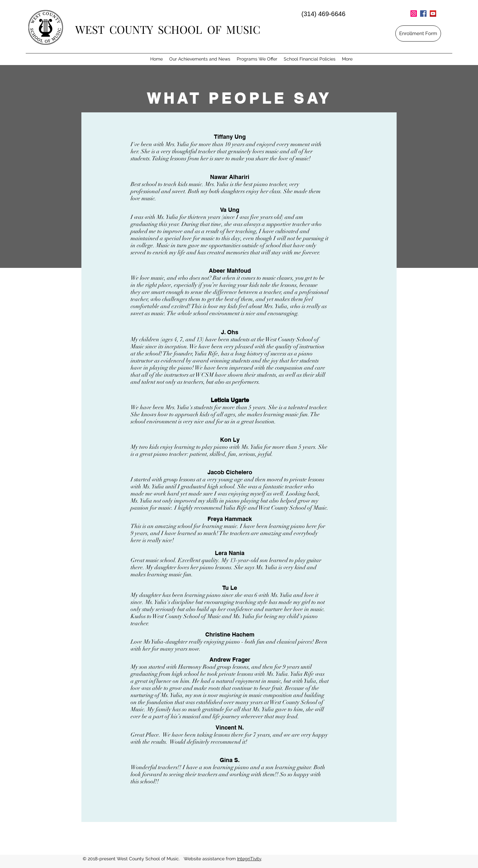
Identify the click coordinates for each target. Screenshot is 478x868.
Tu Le (230, 588)
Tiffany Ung (230, 137)
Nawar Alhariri (230, 177)
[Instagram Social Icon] (414, 14)
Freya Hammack (230, 519)
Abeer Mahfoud (230, 271)
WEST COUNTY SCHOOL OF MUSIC (168, 29)
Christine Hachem (230, 634)
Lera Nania (230, 553)
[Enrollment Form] (418, 33)
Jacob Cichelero (230, 472)
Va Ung (230, 210)
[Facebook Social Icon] (423, 14)
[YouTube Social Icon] (433, 14)
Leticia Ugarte (230, 400)
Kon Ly (230, 440)
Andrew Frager (230, 660)
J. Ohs (230, 332)
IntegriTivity (249, 859)
